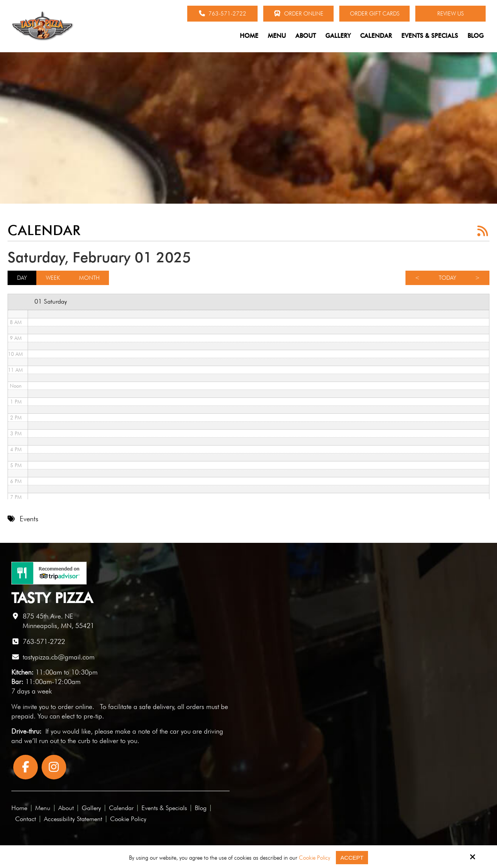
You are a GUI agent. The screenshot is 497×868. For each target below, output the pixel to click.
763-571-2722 (223, 14)
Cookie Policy (315, 858)
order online (75, 707)
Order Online (299, 14)
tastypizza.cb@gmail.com (59, 657)
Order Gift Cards (375, 14)
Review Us (450, 14)
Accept (352, 858)
